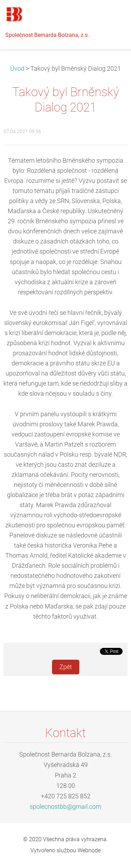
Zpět (66, 667)
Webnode (89, 850)
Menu (112, 16)
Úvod (17, 69)
